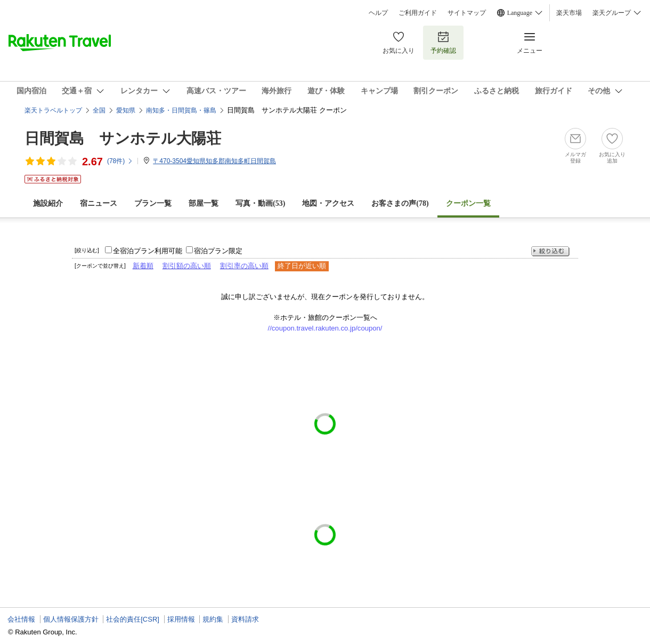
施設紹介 (48, 203)
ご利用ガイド (418, 13)
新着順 (143, 266)
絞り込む (550, 251)
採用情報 (181, 619)
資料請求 (245, 619)
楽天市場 (569, 13)
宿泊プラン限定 (218, 251)
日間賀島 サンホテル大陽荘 (123, 138)
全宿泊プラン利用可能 (148, 251)
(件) (120, 161)
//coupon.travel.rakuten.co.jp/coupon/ (325, 328)
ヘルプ (378, 13)
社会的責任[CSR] (133, 619)
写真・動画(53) (260, 203)
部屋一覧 (204, 203)
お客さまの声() (400, 203)
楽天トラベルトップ (53, 110)
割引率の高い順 (244, 266)
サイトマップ (467, 13)
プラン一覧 (153, 203)
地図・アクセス (328, 203)
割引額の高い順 (187, 266)
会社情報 (21, 619)
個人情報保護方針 (71, 619)
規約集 (213, 619)
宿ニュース (99, 203)
